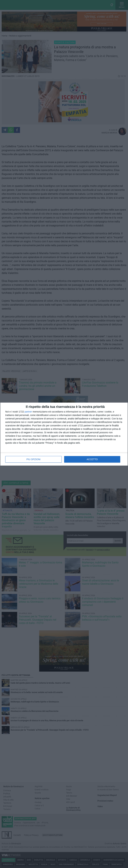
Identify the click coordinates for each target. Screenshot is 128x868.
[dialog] (64, 434)
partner (28, 412)
